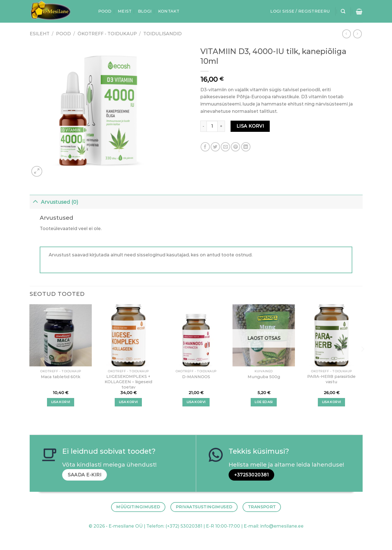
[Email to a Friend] (225, 147)
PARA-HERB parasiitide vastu (331, 379)
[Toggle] (35, 201)
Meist (125, 11)
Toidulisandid (162, 34)
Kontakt (169, 11)
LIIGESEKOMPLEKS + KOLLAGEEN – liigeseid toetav (128, 382)
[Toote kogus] (212, 126)
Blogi (145, 11)
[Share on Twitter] (215, 147)
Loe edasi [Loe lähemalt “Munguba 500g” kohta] (264, 402)
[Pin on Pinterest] (235, 147)
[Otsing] (343, 11)
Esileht (40, 34)
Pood (105, 11)
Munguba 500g (264, 377)
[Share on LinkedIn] (246, 147)
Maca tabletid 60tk (61, 377)
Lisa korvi (250, 126)
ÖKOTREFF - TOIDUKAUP (107, 34)
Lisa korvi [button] (61, 402)
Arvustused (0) (54, 201)
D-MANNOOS (196, 377)
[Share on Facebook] (205, 147)
